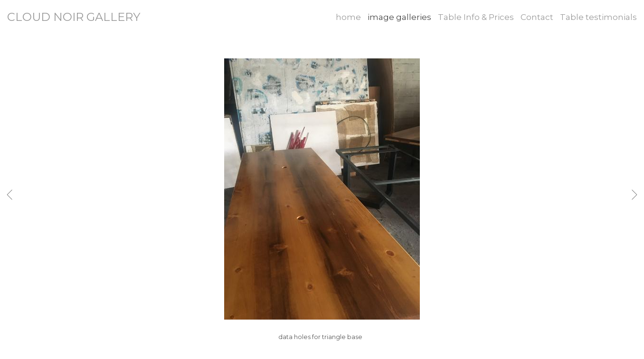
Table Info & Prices (476, 17)
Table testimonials (598, 17)
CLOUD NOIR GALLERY (74, 17)
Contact (537, 17)
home (348, 17)
